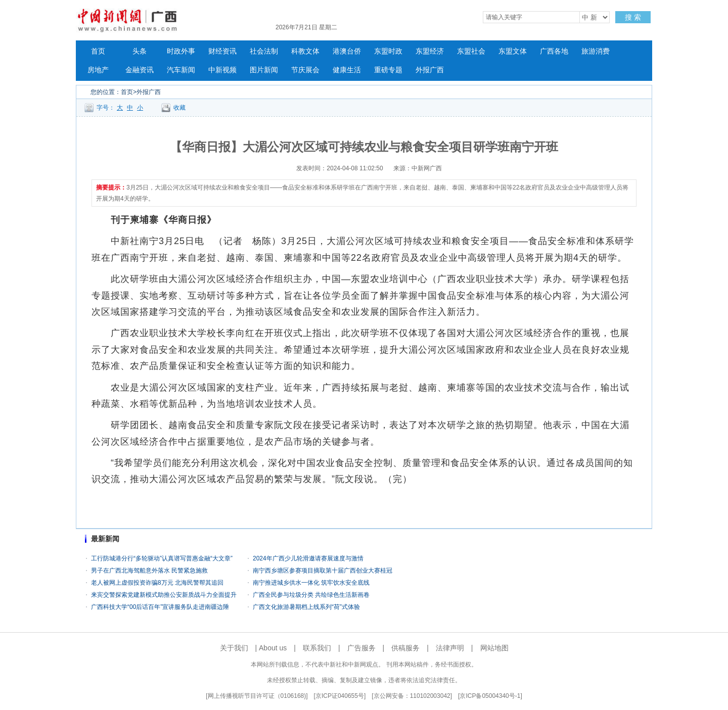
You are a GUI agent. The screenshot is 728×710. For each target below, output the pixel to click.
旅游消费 (596, 51)
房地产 (98, 70)
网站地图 (494, 648)
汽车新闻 (181, 70)
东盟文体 (513, 51)
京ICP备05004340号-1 (490, 696)
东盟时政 (388, 51)
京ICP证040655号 (340, 696)
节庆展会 (305, 70)
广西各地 (554, 51)
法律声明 (450, 648)
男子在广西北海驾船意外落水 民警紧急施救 (149, 571)
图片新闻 (264, 70)
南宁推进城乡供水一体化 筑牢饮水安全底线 (311, 583)
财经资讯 (222, 51)
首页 (98, 51)
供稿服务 (405, 648)
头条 (140, 51)
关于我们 (234, 648)
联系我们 (317, 648)
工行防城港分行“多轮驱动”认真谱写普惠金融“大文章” (162, 558)
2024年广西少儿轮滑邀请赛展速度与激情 (308, 558)
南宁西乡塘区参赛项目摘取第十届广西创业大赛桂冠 (323, 571)
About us (273, 648)
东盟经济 (430, 51)
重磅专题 (388, 70)
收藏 (179, 108)
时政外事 (181, 51)
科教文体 (305, 51)
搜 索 (633, 17)
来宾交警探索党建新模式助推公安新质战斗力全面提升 (164, 595)
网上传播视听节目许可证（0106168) (257, 696)
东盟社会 (471, 51)
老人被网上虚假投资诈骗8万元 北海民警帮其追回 (157, 583)
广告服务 (361, 648)
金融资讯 (140, 70)
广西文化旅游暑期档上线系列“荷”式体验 (306, 607)
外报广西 (430, 70)
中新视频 (222, 70)
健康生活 (347, 70)
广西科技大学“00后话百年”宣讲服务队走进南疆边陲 (160, 607)
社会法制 (264, 51)
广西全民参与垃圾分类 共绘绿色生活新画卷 (311, 595)
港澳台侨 (347, 51)
